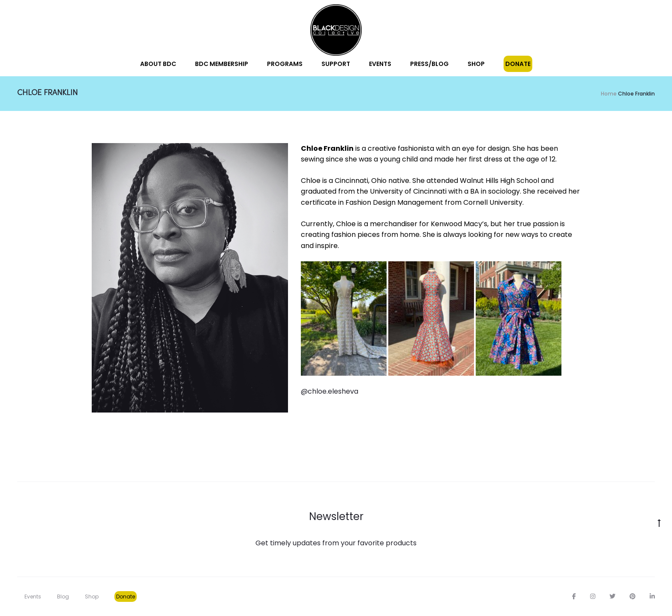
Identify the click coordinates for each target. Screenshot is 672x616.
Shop (476, 64)
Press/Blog (429, 64)
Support (336, 64)
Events (380, 64)
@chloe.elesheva (330, 391)
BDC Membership (222, 64)
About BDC (158, 64)
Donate (518, 64)
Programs (285, 64)
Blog (63, 597)
